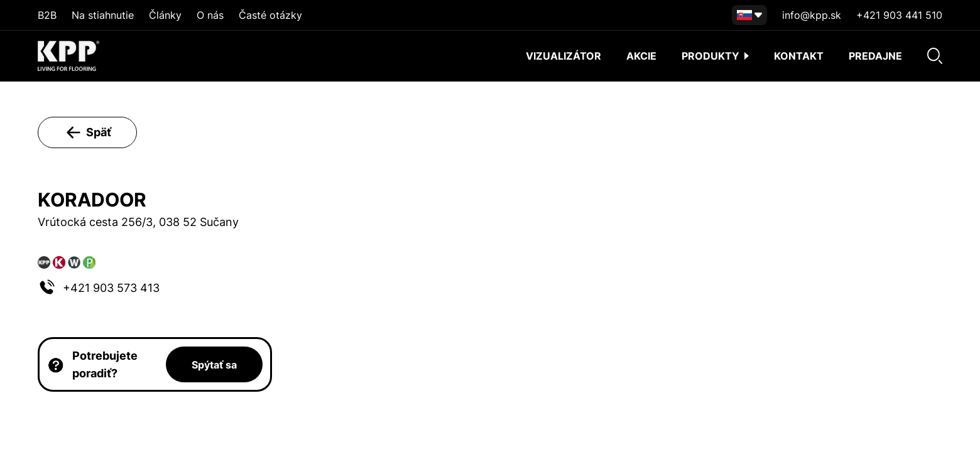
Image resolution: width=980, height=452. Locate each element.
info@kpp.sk (812, 15)
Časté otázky (270, 15)
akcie (641, 56)
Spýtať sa (214, 365)
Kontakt (799, 56)
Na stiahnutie (103, 15)
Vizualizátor (563, 56)
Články (165, 15)
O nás (210, 15)
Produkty (715, 56)
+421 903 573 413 (111, 288)
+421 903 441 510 (899, 15)
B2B (47, 15)
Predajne (875, 56)
